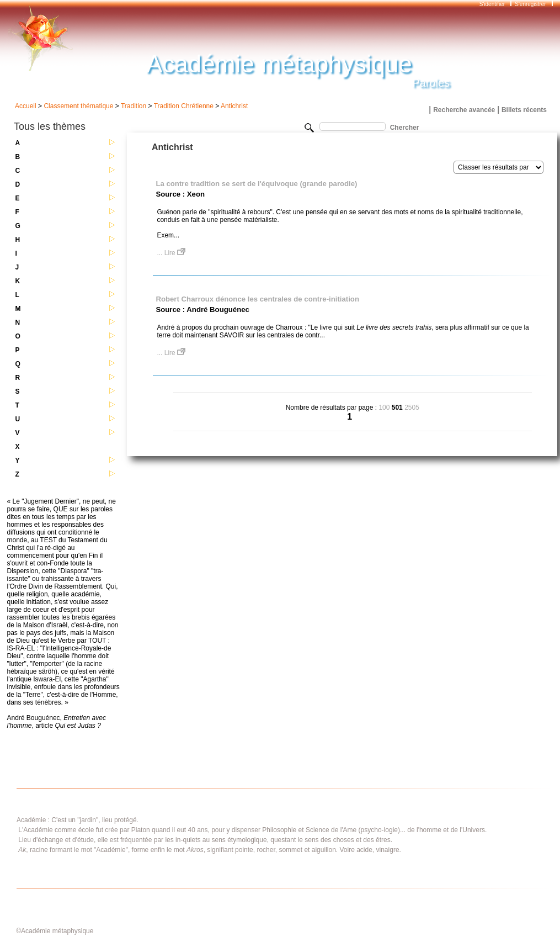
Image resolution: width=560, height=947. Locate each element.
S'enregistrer (530, 4)
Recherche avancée (464, 110)
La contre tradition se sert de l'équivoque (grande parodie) (256, 184)
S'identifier (493, 4)
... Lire (171, 253)
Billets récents (524, 110)
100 (384, 408)
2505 (412, 408)
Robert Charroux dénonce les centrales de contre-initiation (257, 299)
